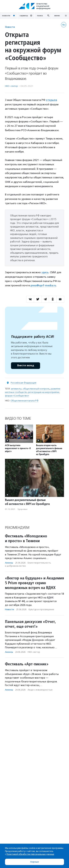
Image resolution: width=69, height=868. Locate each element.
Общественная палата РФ (25, 401)
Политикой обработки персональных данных (30, 854)
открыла (51, 100)
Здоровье (22, 509)
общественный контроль (36, 389)
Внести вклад (25, 366)
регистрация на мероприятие (44, 392)
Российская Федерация (23, 383)
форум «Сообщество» (17, 396)
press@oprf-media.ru (43, 285)
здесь (45, 272)
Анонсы (9, 563)
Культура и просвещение (41, 609)
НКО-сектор (11, 86)
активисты (16, 389)
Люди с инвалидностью (40, 690)
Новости (10, 27)
